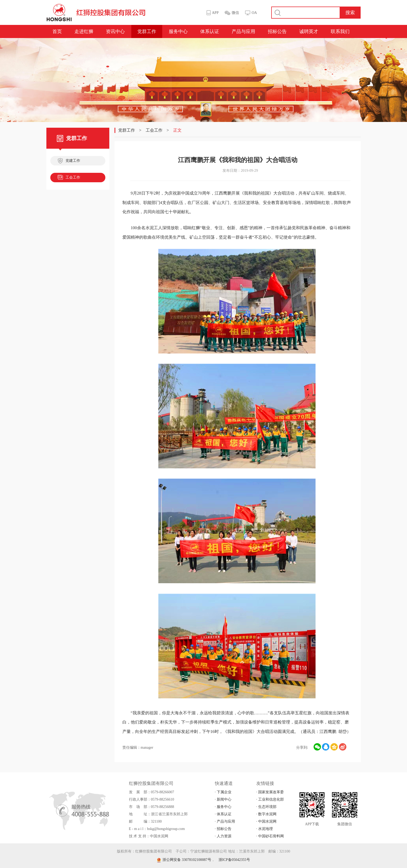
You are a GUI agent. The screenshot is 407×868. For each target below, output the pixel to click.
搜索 (350, 13)
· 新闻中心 (223, 799)
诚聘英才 (309, 31)
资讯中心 (115, 31)
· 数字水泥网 (266, 814)
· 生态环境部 (266, 807)
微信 (235, 13)
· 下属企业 (223, 792)
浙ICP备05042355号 (234, 860)
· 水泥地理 (265, 829)
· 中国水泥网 (266, 821)
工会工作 (69, 178)
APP (215, 13)
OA (254, 13)
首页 (57, 31)
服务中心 (178, 31)
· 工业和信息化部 (270, 799)
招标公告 (277, 31)
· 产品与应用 (225, 821)
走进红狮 (84, 31)
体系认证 (210, 31)
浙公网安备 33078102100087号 (184, 860)
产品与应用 (243, 31)
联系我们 (340, 31)
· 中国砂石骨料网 (270, 836)
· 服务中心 (223, 807)
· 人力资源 (223, 836)
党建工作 (69, 161)
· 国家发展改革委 (270, 792)
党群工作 (147, 31)
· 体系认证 (223, 814)
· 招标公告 (223, 829)
